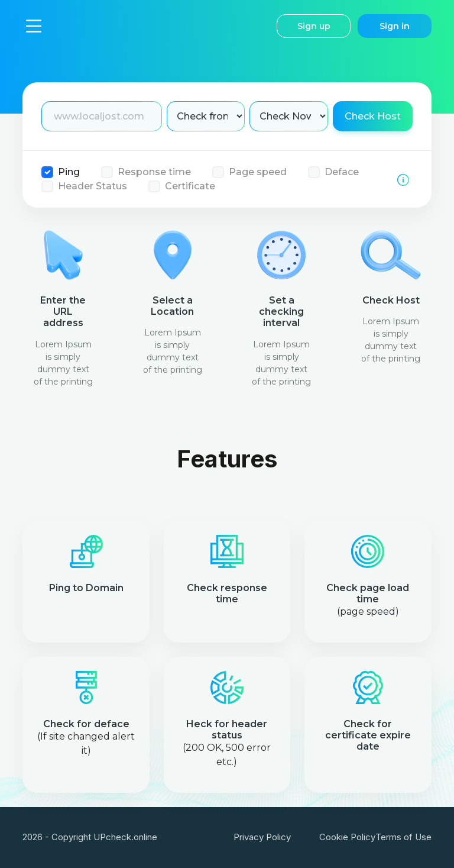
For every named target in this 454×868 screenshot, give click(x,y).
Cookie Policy (347, 837)
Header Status (93, 186)
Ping (69, 172)
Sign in (395, 26)
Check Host (373, 116)
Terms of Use (403, 837)
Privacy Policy (262, 837)
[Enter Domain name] (102, 116)
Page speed (258, 172)
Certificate (190, 186)
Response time (154, 172)
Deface (342, 172)
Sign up (314, 26)
